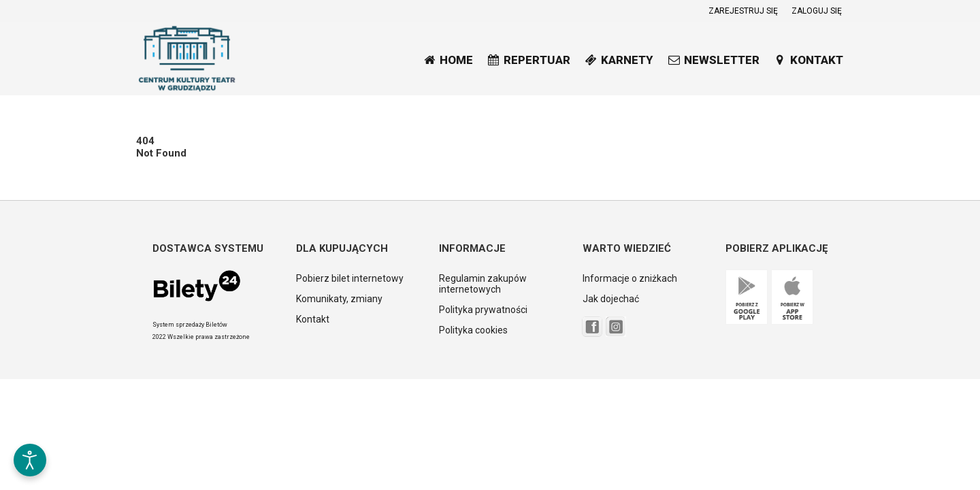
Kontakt (313, 319)
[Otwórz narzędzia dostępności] (30, 460)
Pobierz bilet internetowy (350, 278)
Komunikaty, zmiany (339, 299)
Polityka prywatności (483, 310)
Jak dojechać (611, 299)
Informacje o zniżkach (630, 278)
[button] (30, 416)
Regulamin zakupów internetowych (483, 284)
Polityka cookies (473, 330)
